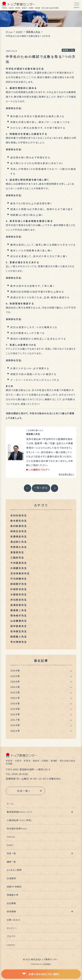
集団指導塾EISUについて (20, 812)
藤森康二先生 (19, 610)
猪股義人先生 (33, 32)
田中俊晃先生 (19, 626)
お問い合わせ (14, 920)
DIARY (19, 32)
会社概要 (11, 903)
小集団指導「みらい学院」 (19, 820)
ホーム (9, 32)
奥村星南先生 (19, 526)
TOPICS (11, 837)
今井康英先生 (19, 563)
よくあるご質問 (14, 870)
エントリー (12, 928)
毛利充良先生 (19, 515)
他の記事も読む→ (66, 474)
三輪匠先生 (17, 558)
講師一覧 (11, 862)
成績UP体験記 (14, 887)
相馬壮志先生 (19, 531)
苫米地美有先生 (20, 573)
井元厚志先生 (19, 600)
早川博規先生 (19, 642)
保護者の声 (13, 895)
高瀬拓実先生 (19, 605)
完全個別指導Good (17, 828)
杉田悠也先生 (19, 589)
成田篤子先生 (19, 584)
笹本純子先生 (19, 615)
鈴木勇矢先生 (19, 521)
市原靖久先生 (19, 547)
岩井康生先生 (19, 631)
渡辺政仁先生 (19, 542)
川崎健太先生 (19, 568)
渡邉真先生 (17, 552)
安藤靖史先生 (19, 536)
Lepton (11, 945)
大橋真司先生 (19, 594)
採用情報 (11, 911)
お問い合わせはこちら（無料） (41, 974)
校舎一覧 (11, 853)
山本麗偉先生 (19, 621)
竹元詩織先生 (19, 579)
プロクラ (11, 936)
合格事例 (11, 878)
